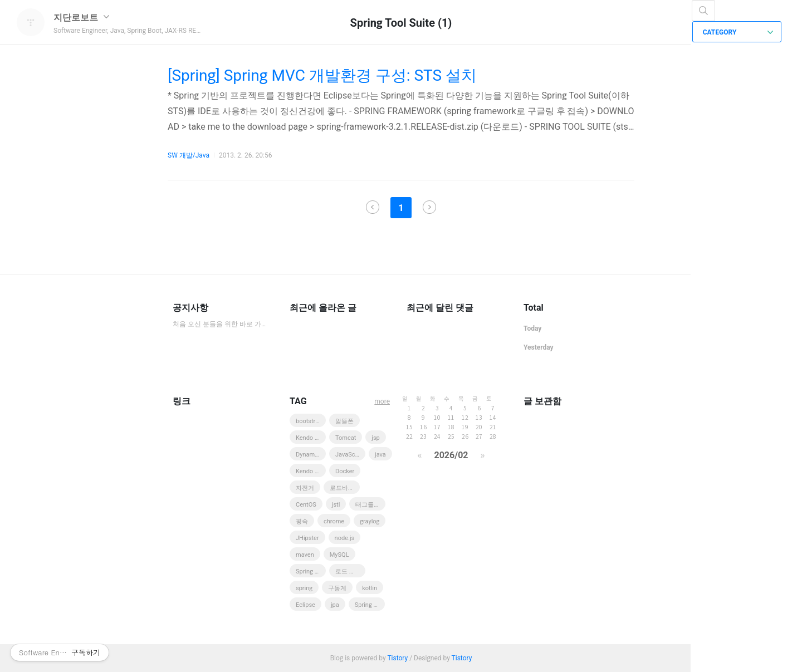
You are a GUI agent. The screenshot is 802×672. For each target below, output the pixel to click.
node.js (345, 538)
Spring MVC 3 (311, 572)
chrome (334, 521)
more (382, 401)
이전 (373, 207)
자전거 (305, 488)
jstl (336, 505)
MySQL (339, 555)
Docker (345, 471)
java (380, 455)
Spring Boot (370, 605)
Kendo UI (308, 471)
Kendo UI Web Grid (311, 438)
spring (304, 588)
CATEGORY (738, 32)
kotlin (370, 588)
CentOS (306, 505)
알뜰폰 (344, 421)
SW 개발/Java (189, 155)
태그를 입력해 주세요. (370, 505)
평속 (302, 521)
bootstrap (309, 421)
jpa (335, 605)
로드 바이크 (350, 572)
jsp (376, 438)
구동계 (337, 588)
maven (305, 555)
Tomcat (346, 438)
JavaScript (350, 455)
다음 (429, 207)
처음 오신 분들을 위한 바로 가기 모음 (220, 324)
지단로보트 (81, 18)
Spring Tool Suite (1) (401, 23)
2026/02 (451, 455)
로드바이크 (345, 488)
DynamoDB (311, 455)
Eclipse (305, 605)
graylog (370, 521)
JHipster (307, 538)
